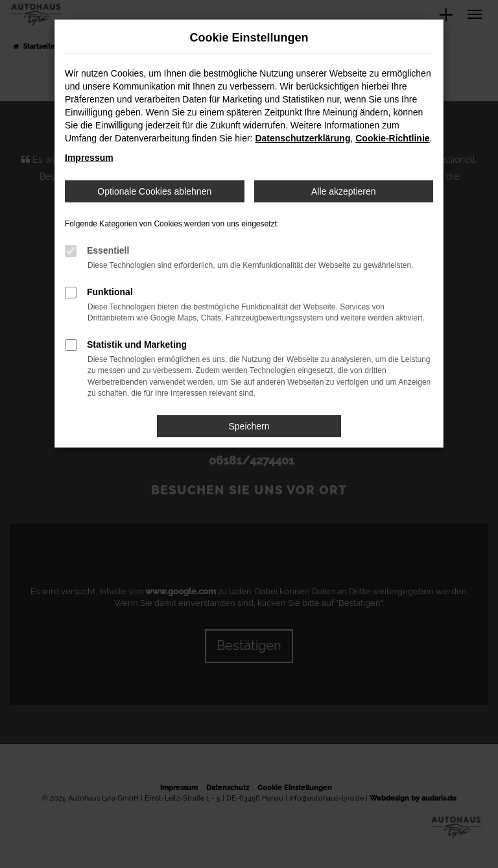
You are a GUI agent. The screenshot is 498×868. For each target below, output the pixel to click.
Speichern (249, 426)
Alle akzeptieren (344, 191)
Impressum (89, 158)
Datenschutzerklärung (302, 138)
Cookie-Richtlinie (392, 138)
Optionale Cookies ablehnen (154, 191)
